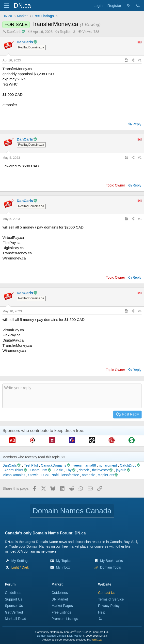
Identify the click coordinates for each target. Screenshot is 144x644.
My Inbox (63, 567)
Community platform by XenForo (72, 632)
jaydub (123, 470)
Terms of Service (111, 599)
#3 (140, 219)
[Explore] (128, 6)
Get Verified (14, 612)
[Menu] (7, 6)
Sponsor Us (14, 606)
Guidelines (13, 593)
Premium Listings (65, 619)
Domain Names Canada (52, 636)
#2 (140, 158)
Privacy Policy (109, 606)
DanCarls (16, 32)
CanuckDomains (56, 465)
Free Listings (61, 612)
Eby (71, 470)
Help (102, 612)
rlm (47, 470)
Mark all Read (16, 619)
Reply (137, 124)
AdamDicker (16, 470)
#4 (140, 311)
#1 (140, 60)
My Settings (20, 561)
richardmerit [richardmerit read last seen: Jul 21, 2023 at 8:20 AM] (108, 465)
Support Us (14, 599)
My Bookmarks (111, 561)
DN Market (60, 599)
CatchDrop (130, 465)
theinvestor (103, 470)
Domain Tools (110, 567)
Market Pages (62, 606)
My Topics (64, 561)
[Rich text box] (72, 396)
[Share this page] (133, 60)
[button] (20, 567)
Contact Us (107, 593)
